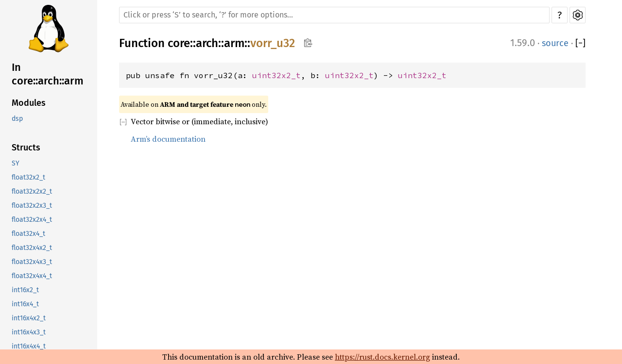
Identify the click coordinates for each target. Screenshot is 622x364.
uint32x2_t (276, 75)
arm (234, 43)
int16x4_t (25, 304)
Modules (29, 103)
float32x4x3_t (32, 262)
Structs (26, 148)
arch (207, 43)
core (179, 43)
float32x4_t (28, 234)
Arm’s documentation (168, 139)
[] (580, 43)
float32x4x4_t (32, 276)
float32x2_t (28, 177)
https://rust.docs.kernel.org (382, 357)
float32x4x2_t (32, 248)
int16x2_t (25, 290)
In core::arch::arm (48, 74)
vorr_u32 (273, 43)
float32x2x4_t (32, 220)
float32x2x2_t (32, 191)
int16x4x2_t (29, 318)
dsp (17, 119)
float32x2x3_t (32, 206)
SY (16, 163)
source (555, 43)
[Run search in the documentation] (334, 15)
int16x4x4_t (29, 346)
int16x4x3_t (29, 332)
